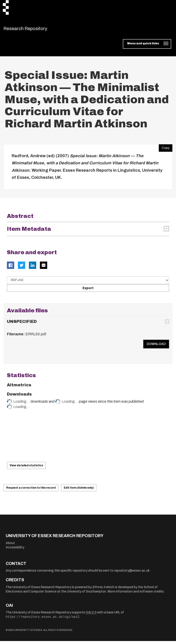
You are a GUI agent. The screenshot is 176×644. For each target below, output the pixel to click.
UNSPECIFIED (22, 325)
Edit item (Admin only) (79, 491)
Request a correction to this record (31, 491)
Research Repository (36, 30)
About (10, 546)
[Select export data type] (88, 283)
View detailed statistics (26, 468)
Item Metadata (29, 232)
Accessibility (15, 550)
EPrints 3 (99, 590)
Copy (164, 150)
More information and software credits (136, 594)
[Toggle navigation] (147, 47)
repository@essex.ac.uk (132, 574)
